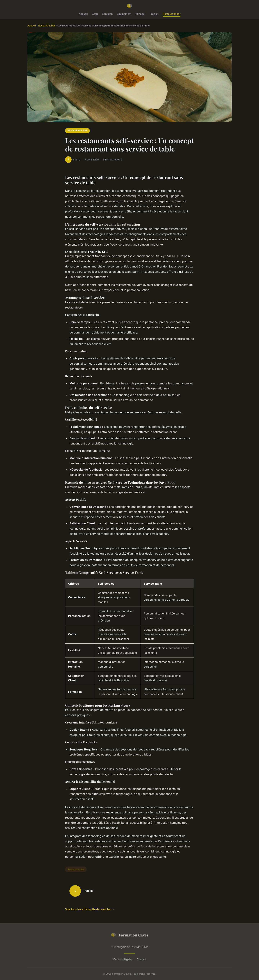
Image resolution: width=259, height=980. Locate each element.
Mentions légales (123, 959)
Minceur (140, 14)
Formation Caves (129, 935)
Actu (95, 14)
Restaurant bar (172, 14)
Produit (154, 14)
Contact (142, 959)
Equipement (124, 14)
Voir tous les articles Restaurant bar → (90, 909)
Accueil (83, 14)
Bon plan (107, 14)
